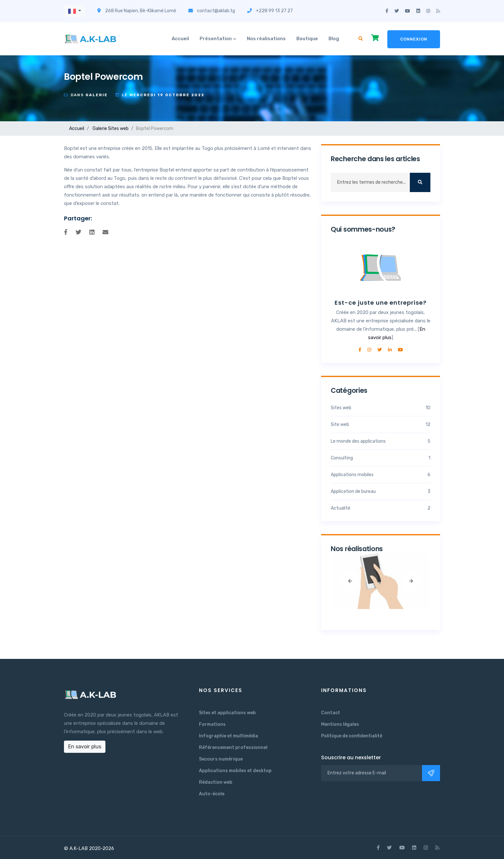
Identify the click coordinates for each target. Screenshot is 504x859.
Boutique (307, 39)
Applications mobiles (381, 475)
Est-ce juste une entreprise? (381, 303)
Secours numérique (221, 759)
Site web (381, 425)
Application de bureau (381, 491)
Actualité (381, 508)
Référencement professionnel (233, 748)
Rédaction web (216, 782)
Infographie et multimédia (229, 736)
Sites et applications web (227, 713)
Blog (334, 39)
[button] (75, 11)
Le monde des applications (381, 441)
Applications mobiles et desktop (235, 771)
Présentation (216, 39)
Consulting (381, 458)
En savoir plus (85, 747)
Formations (212, 724)
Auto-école (212, 794)
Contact (331, 713)
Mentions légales (340, 724)
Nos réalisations (266, 39)
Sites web (118, 129)
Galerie (100, 129)
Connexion (414, 39)
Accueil (180, 39)
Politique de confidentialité (352, 736)
